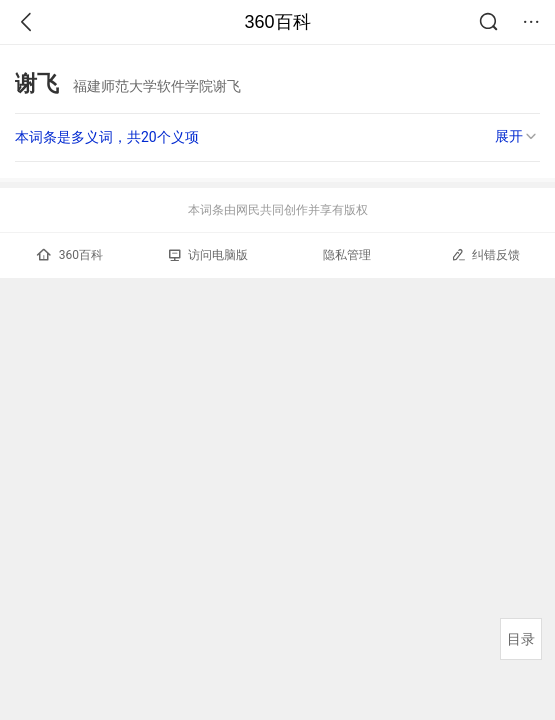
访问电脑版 (208, 255)
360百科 (277, 22)
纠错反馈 (485, 254)
